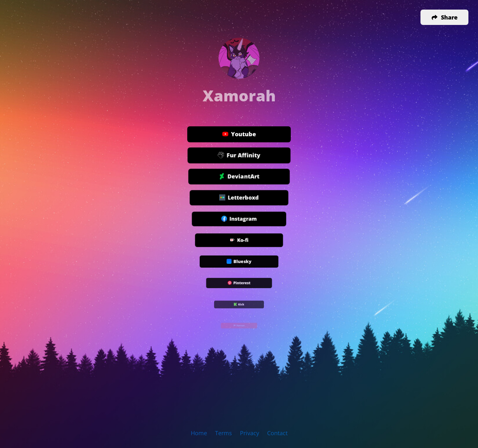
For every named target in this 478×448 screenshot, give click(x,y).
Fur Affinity (239, 155)
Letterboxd (239, 198)
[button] (444, 17)
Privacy (250, 433)
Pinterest (239, 284)
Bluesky (239, 262)
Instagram (239, 220)
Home (199, 433)
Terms (224, 433)
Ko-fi (239, 241)
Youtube (239, 134)
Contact (277, 433)
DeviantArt (239, 177)
